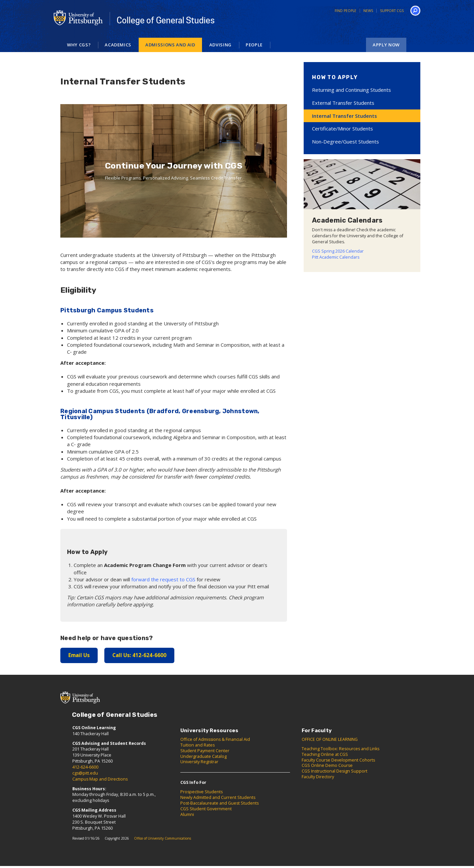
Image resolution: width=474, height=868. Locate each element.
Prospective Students (201, 792)
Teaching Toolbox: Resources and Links (340, 748)
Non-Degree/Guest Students (345, 141)
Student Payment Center (205, 750)
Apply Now (386, 45)
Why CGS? (79, 45)
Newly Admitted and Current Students (218, 797)
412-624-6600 (85, 767)
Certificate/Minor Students (342, 128)
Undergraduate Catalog (203, 756)
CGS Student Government (206, 808)
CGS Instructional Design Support (334, 771)
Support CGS (392, 11)
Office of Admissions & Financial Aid (215, 739)
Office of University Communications (162, 838)
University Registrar (199, 762)
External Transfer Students (343, 103)
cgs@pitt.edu (85, 773)
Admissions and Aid (170, 45)
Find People (345, 11)
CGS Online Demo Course (327, 765)
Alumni (187, 814)
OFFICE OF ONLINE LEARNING (330, 739)
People (254, 45)
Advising (220, 45)
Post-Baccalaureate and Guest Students (219, 803)
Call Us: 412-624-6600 (138, 655)
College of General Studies (166, 20)
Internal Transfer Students (344, 116)
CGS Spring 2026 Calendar (338, 251)
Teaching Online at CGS (325, 754)
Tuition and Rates (197, 745)
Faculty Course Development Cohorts (338, 760)
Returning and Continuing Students (351, 90)
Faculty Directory (318, 777)
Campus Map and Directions (100, 779)
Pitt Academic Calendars (336, 257)
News (368, 11)
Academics (118, 45)
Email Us (79, 655)
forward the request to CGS (163, 579)
